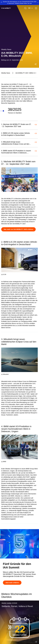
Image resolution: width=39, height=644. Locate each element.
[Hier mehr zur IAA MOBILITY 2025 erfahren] (18, 229)
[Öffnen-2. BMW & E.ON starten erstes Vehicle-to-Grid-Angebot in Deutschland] (19, 134)
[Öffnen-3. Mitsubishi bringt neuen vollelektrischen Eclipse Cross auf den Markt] (19, 143)
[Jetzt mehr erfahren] (12, 583)
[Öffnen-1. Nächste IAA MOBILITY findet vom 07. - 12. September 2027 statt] (19, 125)
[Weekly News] (6, 73)
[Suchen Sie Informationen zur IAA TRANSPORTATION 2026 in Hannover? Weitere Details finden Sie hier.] (19, 3)
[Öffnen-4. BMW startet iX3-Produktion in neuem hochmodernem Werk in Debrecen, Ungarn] (19, 152)
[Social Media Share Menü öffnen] (35, 64)
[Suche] (25, 8)
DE (31, 8)
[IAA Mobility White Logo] (6, 8)
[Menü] (36, 8)
